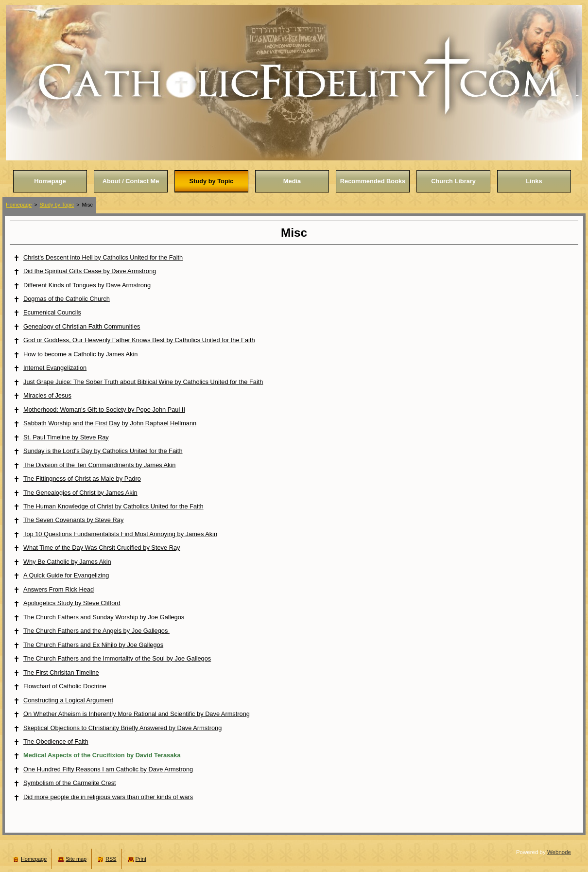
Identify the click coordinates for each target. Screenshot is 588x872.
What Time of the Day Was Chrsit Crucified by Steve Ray (102, 548)
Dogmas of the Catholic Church (67, 299)
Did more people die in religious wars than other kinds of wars (108, 797)
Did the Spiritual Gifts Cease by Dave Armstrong (90, 271)
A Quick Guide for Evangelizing (66, 575)
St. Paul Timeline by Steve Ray (66, 437)
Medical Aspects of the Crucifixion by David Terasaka (102, 755)
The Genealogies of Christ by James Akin (80, 493)
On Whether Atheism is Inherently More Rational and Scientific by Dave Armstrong (137, 714)
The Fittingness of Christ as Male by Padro (82, 479)
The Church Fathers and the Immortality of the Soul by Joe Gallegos (117, 658)
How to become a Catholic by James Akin (80, 354)
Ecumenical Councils (52, 312)
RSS (111, 859)
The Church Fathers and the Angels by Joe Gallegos (96, 631)
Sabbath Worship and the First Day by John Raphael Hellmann (110, 423)
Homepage (19, 205)
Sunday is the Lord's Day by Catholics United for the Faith (103, 451)
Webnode (559, 852)
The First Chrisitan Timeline (61, 672)
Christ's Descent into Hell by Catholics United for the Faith (103, 257)
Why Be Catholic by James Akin (67, 562)
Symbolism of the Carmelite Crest (70, 783)
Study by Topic (57, 205)
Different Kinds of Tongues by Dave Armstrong (87, 285)
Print (141, 859)
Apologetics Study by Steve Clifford (72, 603)
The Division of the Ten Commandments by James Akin (99, 465)
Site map (76, 859)
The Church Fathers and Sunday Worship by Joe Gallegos (104, 617)
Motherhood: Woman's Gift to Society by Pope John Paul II (104, 410)
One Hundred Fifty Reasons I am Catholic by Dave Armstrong (108, 769)
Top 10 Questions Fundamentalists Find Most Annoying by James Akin (120, 534)
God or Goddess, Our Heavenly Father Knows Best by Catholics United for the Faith (139, 340)
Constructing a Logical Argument (68, 700)
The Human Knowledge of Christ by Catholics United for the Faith (113, 506)
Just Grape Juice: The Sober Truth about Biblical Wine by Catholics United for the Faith (143, 382)
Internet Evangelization (55, 368)
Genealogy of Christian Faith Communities (82, 326)
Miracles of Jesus (47, 395)
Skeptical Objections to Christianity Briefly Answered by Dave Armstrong (122, 728)
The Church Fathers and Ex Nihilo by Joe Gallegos (93, 645)
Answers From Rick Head (59, 589)
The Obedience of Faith (56, 741)
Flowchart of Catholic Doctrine (65, 686)
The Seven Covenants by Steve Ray (73, 520)
